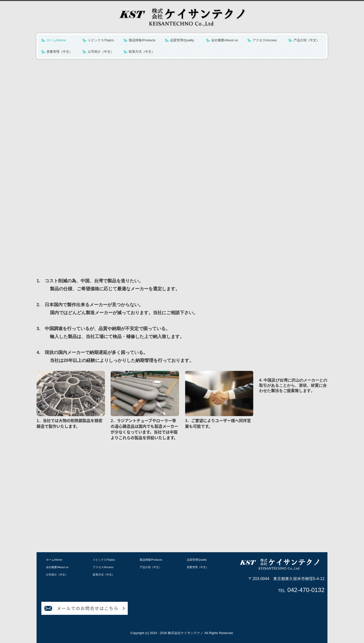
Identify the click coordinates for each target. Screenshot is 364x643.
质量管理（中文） (59, 52)
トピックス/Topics (101, 40)
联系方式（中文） (142, 52)
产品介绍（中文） (307, 40)
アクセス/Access (265, 40)
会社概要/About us (225, 40)
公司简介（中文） (101, 52)
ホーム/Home (56, 40)
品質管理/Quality (182, 40)
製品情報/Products (142, 40)
